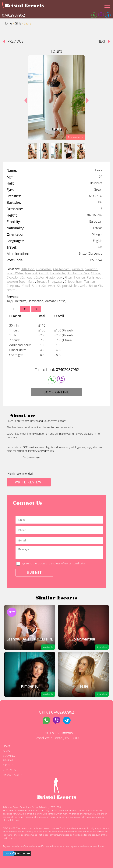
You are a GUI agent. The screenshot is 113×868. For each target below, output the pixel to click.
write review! (29, 482)
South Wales (15, 273)
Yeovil (26, 286)
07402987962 (13, 15)
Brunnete (96, 183)
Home (8, 23)
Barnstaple (58, 273)
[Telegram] (108, 15)
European (96, 221)
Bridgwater (55, 282)
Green (98, 189)
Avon (31, 269)
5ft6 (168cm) (94, 215)
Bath (24, 269)
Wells (84, 286)
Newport (32, 273)
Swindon (92, 269)
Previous (16, 41)
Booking (9, 756)
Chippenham (74, 282)
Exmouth (28, 277)
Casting (8, 765)
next (101, 41)
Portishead (94, 277)
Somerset (49, 286)
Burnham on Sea (78, 273)
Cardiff (44, 273)
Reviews (8, 760)
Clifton (96, 273)
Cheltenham (62, 269)
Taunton (90, 282)
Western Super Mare (21, 282)
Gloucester (44, 269)
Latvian (98, 228)
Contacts (9, 770)
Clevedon (13, 277)
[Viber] (101, 15)
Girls (18, 23)
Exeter (40, 277)
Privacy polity (12, 774)
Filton (69, 277)
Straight (97, 234)
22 (101, 177)
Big (100, 202)
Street (36, 286)
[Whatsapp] (94, 15)
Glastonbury (55, 277)
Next (86, 98)
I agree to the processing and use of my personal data (53, 563)
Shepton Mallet (68, 286)
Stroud (41, 282)
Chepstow (14, 286)
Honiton (80, 277)
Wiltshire (78, 269)
